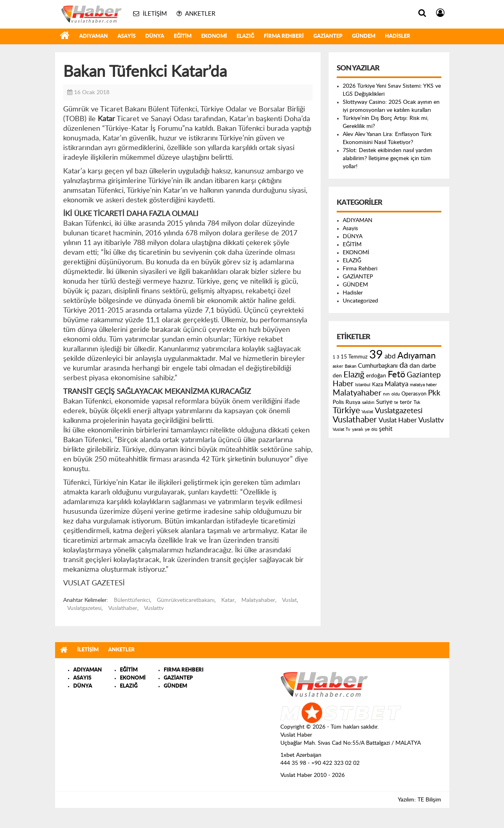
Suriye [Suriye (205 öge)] (384, 402)
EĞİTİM (183, 36)
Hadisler (398, 36)
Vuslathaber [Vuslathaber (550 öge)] (355, 420)
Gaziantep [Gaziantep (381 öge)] (424, 375)
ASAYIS (82, 678)
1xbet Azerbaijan (301, 755)
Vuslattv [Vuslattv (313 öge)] (431, 420)
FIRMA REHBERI (184, 670)
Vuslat (289, 600)
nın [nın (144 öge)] (386, 394)
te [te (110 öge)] (396, 403)
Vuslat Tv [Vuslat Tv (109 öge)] (341, 429)
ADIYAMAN (94, 36)
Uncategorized (360, 301)
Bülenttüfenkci (132, 600)
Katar (228, 600)
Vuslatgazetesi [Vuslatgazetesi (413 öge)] (399, 411)
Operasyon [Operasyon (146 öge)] (414, 394)
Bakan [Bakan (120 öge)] (351, 366)
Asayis (127, 36)
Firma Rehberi (284, 36)
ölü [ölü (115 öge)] (374, 429)
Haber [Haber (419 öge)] (343, 384)
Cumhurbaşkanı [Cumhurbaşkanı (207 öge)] (378, 366)
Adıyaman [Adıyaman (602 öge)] (417, 356)
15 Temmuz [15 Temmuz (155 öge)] (354, 357)
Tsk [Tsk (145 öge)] (417, 402)
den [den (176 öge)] (337, 376)
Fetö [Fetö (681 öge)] (396, 375)
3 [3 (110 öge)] (338, 357)
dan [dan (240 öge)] (415, 366)
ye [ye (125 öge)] (367, 429)
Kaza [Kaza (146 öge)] (377, 385)
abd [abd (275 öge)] (390, 356)
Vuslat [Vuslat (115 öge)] (367, 412)
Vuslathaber (123, 608)
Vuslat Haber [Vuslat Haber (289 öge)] (398, 420)
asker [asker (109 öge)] (338, 366)
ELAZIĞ (245, 36)
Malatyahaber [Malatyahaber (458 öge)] (357, 393)
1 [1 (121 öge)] (334, 357)
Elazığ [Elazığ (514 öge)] (354, 375)
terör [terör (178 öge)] (406, 402)
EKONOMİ (214, 36)
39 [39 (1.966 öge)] (376, 355)
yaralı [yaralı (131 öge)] (358, 429)
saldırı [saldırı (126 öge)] (368, 403)
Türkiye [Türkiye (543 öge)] (346, 411)
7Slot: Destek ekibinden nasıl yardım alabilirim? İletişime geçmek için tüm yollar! (388, 159)
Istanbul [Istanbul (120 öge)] (363, 385)
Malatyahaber (258, 600)
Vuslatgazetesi (84, 608)
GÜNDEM (364, 36)
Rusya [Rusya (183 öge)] (353, 402)
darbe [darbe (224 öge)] (429, 366)
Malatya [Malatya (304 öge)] (396, 384)
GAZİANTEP (328, 36)
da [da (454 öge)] (404, 365)
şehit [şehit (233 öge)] (386, 429)
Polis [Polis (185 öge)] (338, 402)
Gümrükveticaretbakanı (186, 600)
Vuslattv (154, 608)
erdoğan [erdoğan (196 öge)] (376, 376)
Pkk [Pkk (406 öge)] (434, 393)
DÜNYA (155, 36)
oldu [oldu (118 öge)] (396, 394)
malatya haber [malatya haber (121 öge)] (423, 385)
